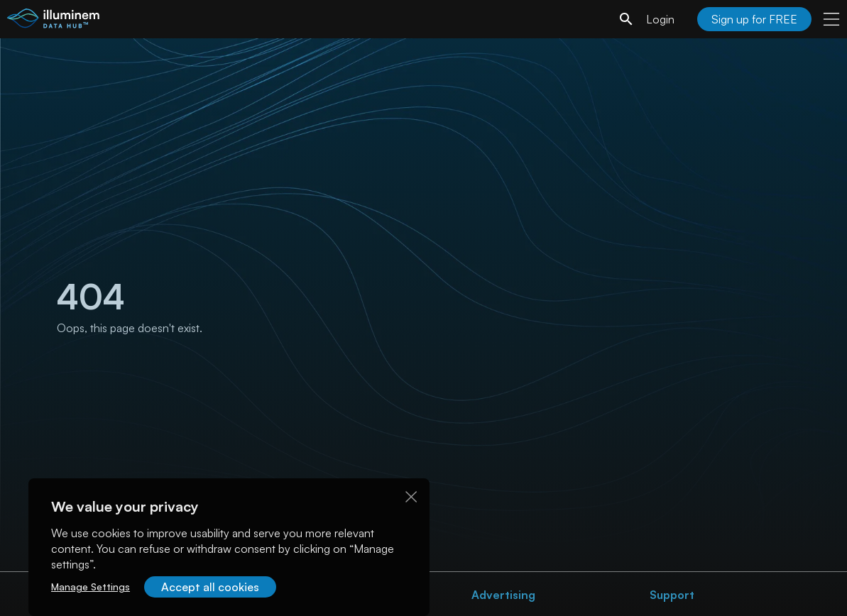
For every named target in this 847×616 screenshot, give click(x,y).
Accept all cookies (210, 587)
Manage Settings (91, 587)
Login (660, 19)
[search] (626, 19)
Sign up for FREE (754, 19)
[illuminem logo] (53, 21)
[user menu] (831, 19)
